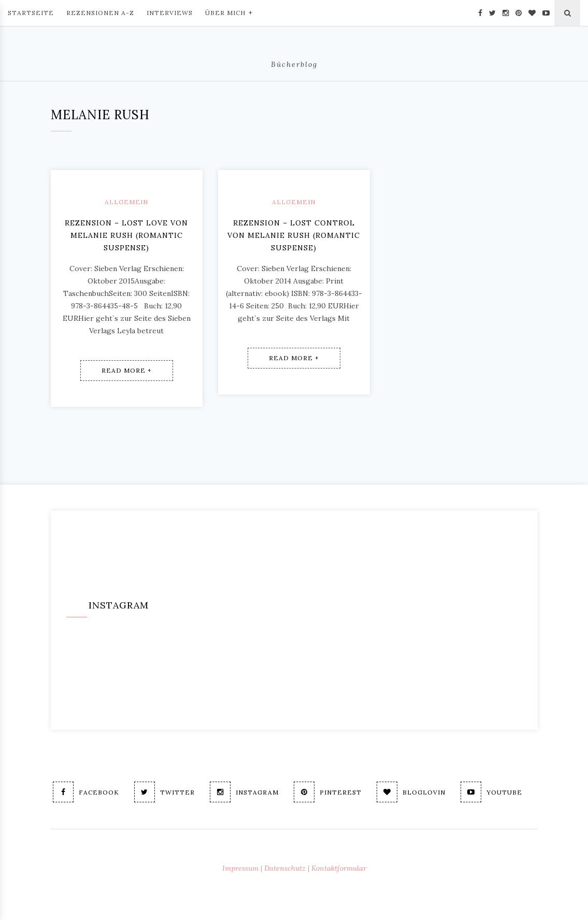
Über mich (229, 12)
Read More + (127, 370)
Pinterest (328, 792)
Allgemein (126, 202)
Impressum (240, 868)
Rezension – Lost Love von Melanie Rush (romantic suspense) (126, 235)
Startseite (31, 13)
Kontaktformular (339, 868)
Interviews (170, 13)
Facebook (86, 792)
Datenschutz (285, 868)
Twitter (164, 792)
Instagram (244, 792)
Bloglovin (411, 792)
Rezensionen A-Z (100, 13)
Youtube (491, 792)
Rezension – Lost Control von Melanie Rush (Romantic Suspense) (294, 235)
